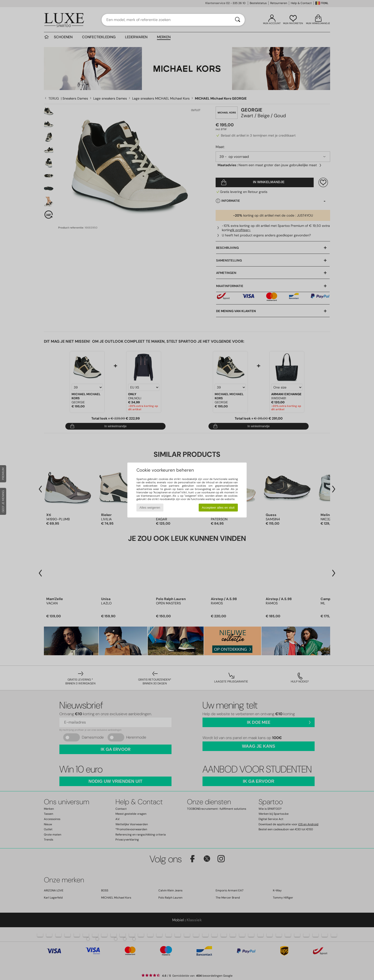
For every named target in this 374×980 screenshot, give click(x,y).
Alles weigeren (150, 508)
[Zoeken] (238, 20)
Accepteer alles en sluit (218, 508)
